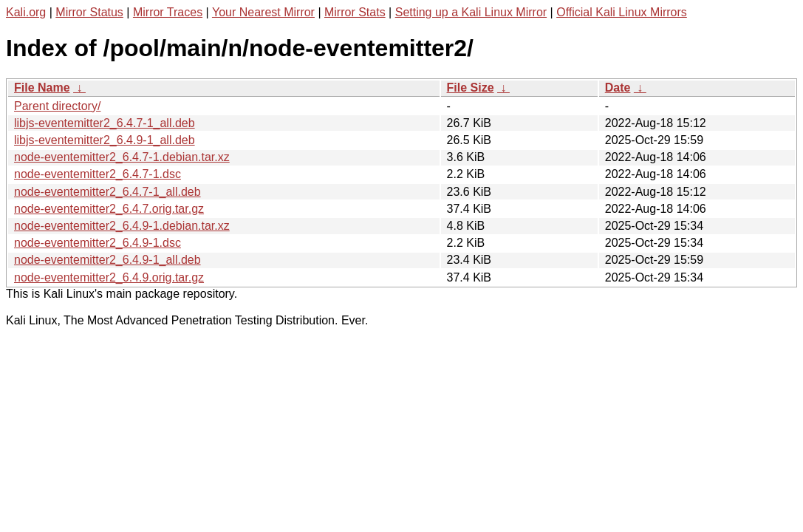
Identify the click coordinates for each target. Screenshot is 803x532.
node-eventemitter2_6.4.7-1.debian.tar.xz (122, 157)
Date (618, 88)
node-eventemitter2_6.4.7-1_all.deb (107, 192)
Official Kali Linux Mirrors (622, 12)
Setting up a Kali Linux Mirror (471, 12)
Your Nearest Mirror (263, 12)
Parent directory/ (57, 106)
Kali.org (26, 12)
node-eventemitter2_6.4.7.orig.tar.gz (109, 209)
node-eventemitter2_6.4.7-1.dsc (98, 174)
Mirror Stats (355, 12)
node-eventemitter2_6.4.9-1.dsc (98, 243)
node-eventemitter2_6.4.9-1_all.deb (107, 260)
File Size (471, 88)
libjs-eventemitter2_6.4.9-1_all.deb (105, 140)
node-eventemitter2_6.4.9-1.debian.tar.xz (122, 226)
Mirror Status (89, 12)
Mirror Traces (168, 12)
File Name (42, 88)
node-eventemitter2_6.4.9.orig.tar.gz (109, 277)
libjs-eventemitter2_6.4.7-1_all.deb (105, 123)
